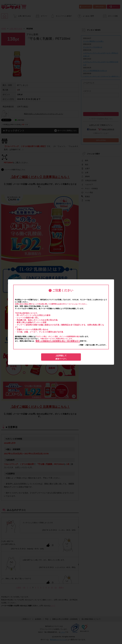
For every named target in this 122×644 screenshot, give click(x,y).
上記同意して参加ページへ (61, 357)
